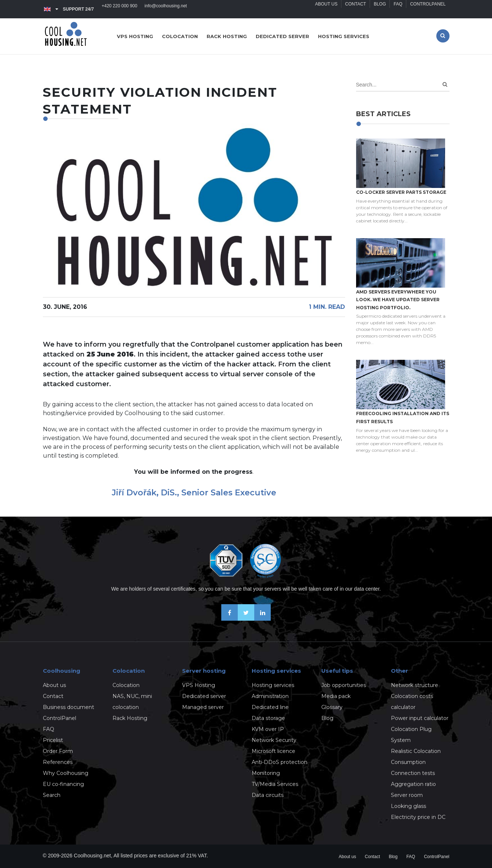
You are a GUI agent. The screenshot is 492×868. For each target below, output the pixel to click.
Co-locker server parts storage (401, 192)
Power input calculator (420, 718)
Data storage (268, 718)
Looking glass (408, 806)
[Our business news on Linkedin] (262, 619)
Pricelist (53, 740)
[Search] (445, 84)
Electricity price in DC (418, 817)
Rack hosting (227, 36)
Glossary (332, 707)
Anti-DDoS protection (280, 762)
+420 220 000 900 (120, 9)
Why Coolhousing (66, 773)
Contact (356, 9)
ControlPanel (428, 9)
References (58, 762)
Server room (407, 795)
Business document (69, 707)
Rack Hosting (130, 718)
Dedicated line (270, 707)
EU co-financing (63, 784)
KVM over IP (268, 729)
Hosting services (344, 36)
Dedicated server (282, 36)
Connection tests (413, 773)
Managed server (203, 707)
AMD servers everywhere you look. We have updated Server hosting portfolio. (398, 300)
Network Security (274, 740)
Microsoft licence (273, 751)
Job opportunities (344, 685)
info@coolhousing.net (166, 9)
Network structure (415, 685)
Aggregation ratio (413, 784)
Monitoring (266, 773)
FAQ (398, 9)
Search (52, 795)
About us (326, 9)
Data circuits (268, 795)
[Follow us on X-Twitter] (246, 619)
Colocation (180, 36)
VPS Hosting (199, 685)
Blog (380, 9)
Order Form (58, 751)
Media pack (336, 696)
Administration (270, 696)
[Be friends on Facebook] (230, 619)
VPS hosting (135, 36)
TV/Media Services (275, 784)
